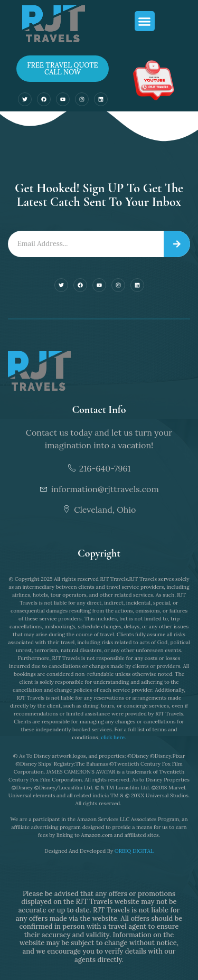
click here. (114, 737)
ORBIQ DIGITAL (134, 851)
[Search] (177, 244)
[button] (145, 21)
